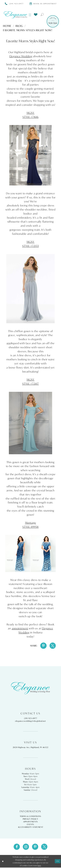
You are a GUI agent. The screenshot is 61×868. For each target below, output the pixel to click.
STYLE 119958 (30, 527)
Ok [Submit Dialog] (58, 862)
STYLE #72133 (30, 246)
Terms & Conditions (30, 816)
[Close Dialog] (3, 862)
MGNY (30, 113)
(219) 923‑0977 (31, 719)
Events (30, 825)
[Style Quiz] (53, 21)
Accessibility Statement (31, 827)
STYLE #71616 (30, 117)
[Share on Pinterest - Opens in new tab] (43, 646)
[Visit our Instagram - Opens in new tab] (26, 847)
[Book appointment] (43, 4)
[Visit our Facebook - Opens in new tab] (16, 847)
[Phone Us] (14, 4)
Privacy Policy (30, 819)
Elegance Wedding (21, 56)
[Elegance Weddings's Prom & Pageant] (15, 15)
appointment (20, 628)
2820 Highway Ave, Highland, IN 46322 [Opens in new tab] (30, 748)
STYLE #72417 (30, 384)
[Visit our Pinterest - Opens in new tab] (35, 847)
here (39, 866)
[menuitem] (30, 15)
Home (7, 26)
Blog (19, 26)
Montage (31, 523)
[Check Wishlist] (36, 15)
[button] (30, 15)
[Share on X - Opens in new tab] (52, 646)
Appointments (30, 822)
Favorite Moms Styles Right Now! (28, 30)
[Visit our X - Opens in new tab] (45, 847)
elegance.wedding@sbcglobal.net (30, 721)
